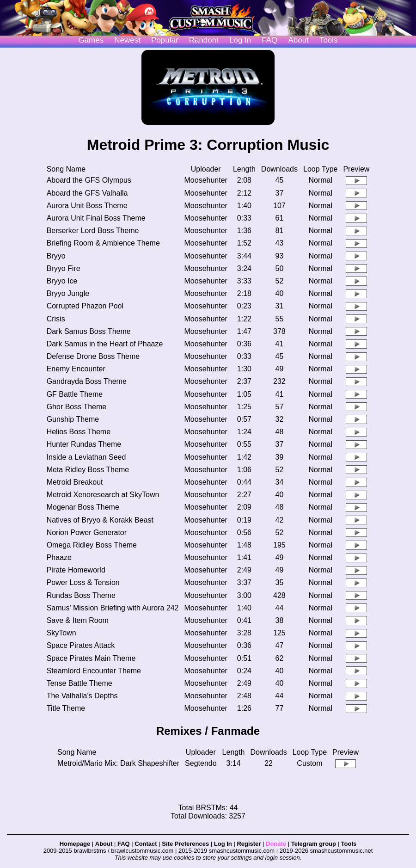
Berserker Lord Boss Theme (93, 231)
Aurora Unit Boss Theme (87, 206)
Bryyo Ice (62, 281)
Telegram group (314, 844)
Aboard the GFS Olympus (89, 180)
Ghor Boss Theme (77, 407)
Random (204, 40)
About (298, 40)
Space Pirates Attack (81, 645)
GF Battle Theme (75, 394)
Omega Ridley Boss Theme (92, 545)
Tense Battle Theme (80, 683)
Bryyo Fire (64, 268)
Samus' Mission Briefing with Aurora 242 (113, 608)
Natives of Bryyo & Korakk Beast (100, 520)
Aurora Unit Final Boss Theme (96, 218)
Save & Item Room (78, 620)
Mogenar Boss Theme (83, 507)
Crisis (56, 319)
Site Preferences (185, 844)
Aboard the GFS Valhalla (87, 193)
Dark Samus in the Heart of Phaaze (105, 344)
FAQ (269, 40)
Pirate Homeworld (76, 570)
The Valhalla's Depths (82, 696)
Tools (329, 40)
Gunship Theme (73, 419)
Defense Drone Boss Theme (93, 356)
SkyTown (61, 633)
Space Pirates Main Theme (91, 658)
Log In (223, 844)
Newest (127, 40)
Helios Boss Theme (79, 432)
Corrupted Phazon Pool (85, 306)
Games (91, 40)
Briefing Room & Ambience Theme (103, 243)
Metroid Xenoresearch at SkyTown (103, 495)
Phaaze (59, 557)
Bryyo (56, 256)
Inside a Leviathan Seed (86, 457)
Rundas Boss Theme (81, 595)
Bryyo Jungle (68, 293)
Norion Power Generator (87, 532)
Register (249, 844)
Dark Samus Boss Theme (89, 331)
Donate (276, 844)
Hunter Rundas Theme (84, 444)
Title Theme (66, 708)
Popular (165, 40)
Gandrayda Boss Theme (87, 381)
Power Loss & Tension (83, 582)
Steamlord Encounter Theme (94, 671)
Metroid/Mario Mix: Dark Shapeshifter (118, 763)
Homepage (75, 844)
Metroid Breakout (75, 482)
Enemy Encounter (76, 369)
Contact (146, 844)
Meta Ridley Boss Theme (88, 470)
